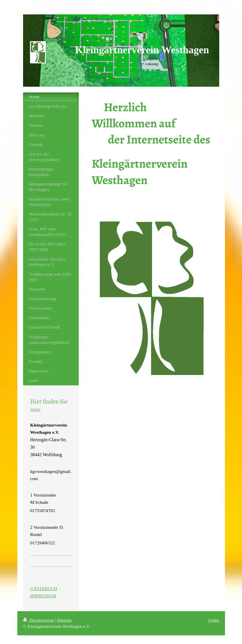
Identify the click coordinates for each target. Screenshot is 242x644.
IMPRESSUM (43, 596)
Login (214, 620)
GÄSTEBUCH (44, 589)
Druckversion (39, 620)
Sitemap (64, 620)
